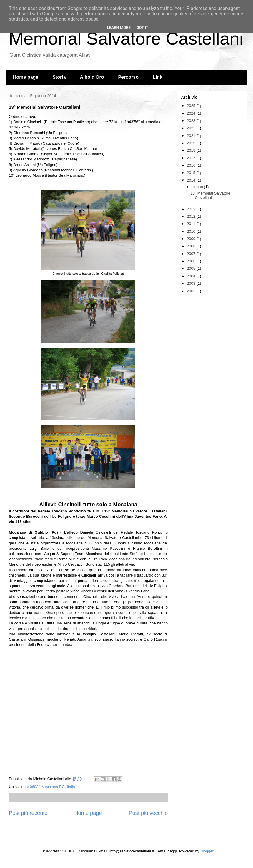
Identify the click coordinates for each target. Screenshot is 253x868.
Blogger (207, 851)
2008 (192, 246)
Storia (59, 77)
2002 (192, 291)
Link (158, 77)
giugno (198, 187)
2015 (192, 173)
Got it (142, 27)
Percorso (128, 77)
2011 (192, 224)
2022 (192, 128)
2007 (192, 254)
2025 (192, 106)
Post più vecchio (148, 813)
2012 (192, 216)
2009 (192, 239)
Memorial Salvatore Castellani (126, 39)
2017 (192, 158)
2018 (192, 150)
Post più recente (28, 813)
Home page (26, 77)
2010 (192, 231)
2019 (192, 143)
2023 (192, 121)
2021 (192, 136)
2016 (192, 165)
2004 (192, 276)
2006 (192, 261)
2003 (192, 283)
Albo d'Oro (92, 77)
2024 (192, 113)
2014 (192, 180)
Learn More (119, 27)
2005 (192, 268)
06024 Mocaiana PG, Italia (53, 787)
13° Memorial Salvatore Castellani (210, 196)
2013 (192, 209)
